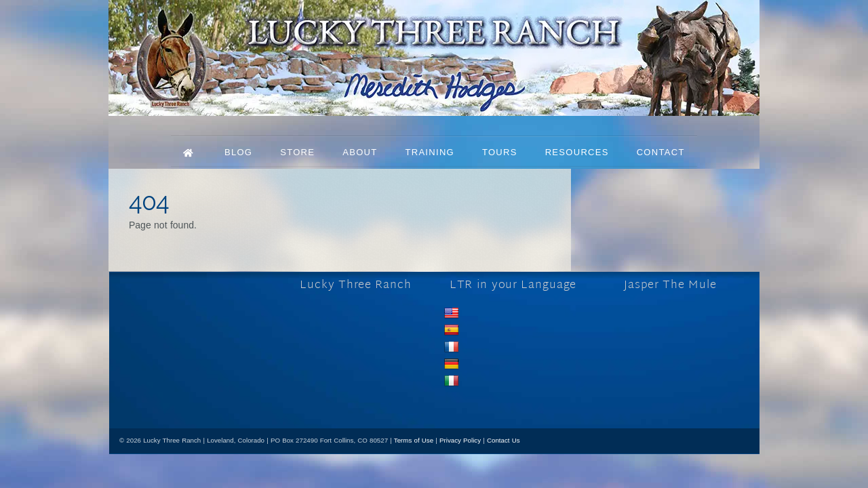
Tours (500, 152)
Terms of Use (414, 440)
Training (430, 152)
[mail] (224, 391)
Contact (661, 152)
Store (297, 152)
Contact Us (504, 440)
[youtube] (197, 391)
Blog (238, 152)
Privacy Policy (460, 440)
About (360, 152)
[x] (170, 391)
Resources (577, 152)
